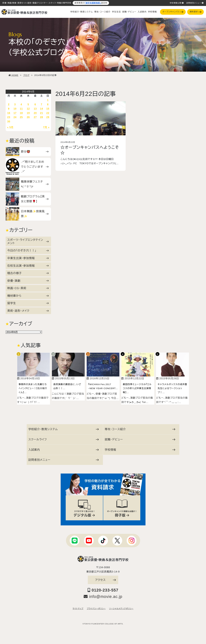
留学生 (28, 303)
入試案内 (142, 12)
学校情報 (152, 12)
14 (42, 109)
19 (28, 113)
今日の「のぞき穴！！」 (28, 251)
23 (9, 117)
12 (28, 109)
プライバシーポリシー (96, 609)
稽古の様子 (28, 273)
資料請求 (196, 12)
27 (35, 117)
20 (35, 113)
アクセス (106, 580)
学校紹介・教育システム (82, 12)
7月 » (46, 127)
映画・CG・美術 (28, 288)
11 (21, 109)
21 (42, 113)
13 (35, 109)
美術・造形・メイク (28, 311)
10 (15, 109)
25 (21, 117)
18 (21, 113)
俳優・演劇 (28, 281)
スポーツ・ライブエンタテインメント (28, 241)
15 (48, 109)
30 (9, 122)
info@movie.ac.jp (103, 597)
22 (48, 113)
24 (15, 117)
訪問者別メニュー (195, 3)
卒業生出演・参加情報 (28, 258)
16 (9, 113)
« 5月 (10, 127)
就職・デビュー (129, 12)
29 (48, 117)
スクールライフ (64, 439)
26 (28, 117)
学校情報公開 (177, 3)
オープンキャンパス (173, 12)
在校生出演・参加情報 (28, 266)
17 (15, 113)
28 (42, 117)
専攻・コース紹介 (102, 12)
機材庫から (28, 296)
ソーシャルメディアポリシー (121, 609)
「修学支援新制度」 (93, 3)
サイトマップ (78, 609)
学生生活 (116, 12)
